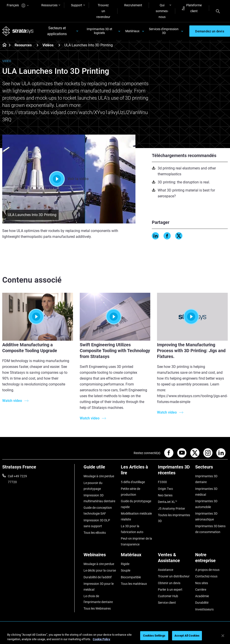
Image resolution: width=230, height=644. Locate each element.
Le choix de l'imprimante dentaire (98, 599)
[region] (115, 636)
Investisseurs (204, 609)
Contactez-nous (206, 576)
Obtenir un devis (169, 583)
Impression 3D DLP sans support (97, 523)
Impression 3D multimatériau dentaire (99, 498)
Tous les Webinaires (97, 609)
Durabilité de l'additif (98, 577)
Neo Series (165, 495)
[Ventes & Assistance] (174, 559)
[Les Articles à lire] (137, 472)
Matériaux (132, 31)
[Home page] (3, 45)
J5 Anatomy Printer (171, 509)
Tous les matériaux (134, 584)
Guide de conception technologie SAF (98, 511)
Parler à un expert (170, 590)
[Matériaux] (137, 556)
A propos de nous (207, 570)
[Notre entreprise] (212, 559)
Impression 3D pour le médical (99, 587)
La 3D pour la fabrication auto (132, 529)
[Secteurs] (212, 469)
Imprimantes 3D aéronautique (206, 517)
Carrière (201, 590)
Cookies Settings (154, 636)
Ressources (49, 5)
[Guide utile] (100, 469)
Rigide (125, 564)
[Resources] (38, 45)
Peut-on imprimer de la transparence (136, 541)
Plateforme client (192, 8)
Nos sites (202, 583)
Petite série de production (130, 492)
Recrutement (133, 5)
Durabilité (202, 603)
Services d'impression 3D (164, 31)
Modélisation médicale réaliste (136, 517)
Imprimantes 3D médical (206, 492)
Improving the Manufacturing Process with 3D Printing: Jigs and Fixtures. (191, 351)
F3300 (162, 482)
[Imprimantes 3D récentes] (174, 472)
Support (77, 5)
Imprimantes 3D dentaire (206, 479)
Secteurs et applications (57, 31)
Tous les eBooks (95, 533)
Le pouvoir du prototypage (93, 486)
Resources (23, 45)
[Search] (218, 11)
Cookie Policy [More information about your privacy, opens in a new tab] (102, 639)
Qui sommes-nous (162, 11)
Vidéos (48, 45)
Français (18, 6)
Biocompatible (131, 577)
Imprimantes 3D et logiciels (100, 31)
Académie (202, 596)
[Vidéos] (59, 45)
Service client (167, 603)
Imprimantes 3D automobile (206, 504)
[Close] (223, 636)
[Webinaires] (100, 556)
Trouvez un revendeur (103, 11)
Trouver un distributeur (174, 576)
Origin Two (165, 489)
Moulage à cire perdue (99, 476)
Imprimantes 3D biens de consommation (210, 529)
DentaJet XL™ (168, 502)
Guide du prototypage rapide (136, 504)
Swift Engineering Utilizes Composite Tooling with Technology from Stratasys (115, 351)
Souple (126, 571)
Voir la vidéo (69, 179)
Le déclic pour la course (100, 571)
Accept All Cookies (187, 636)
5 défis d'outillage (133, 482)
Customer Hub (168, 596)
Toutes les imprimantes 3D (174, 518)
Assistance (166, 570)
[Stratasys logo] (18, 31)
